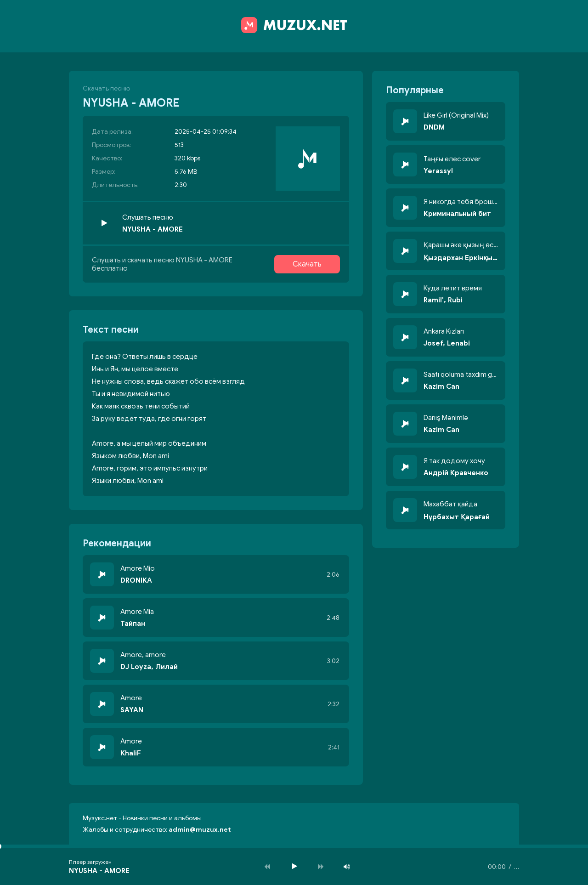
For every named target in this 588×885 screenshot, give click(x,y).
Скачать (307, 264)
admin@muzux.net (200, 830)
